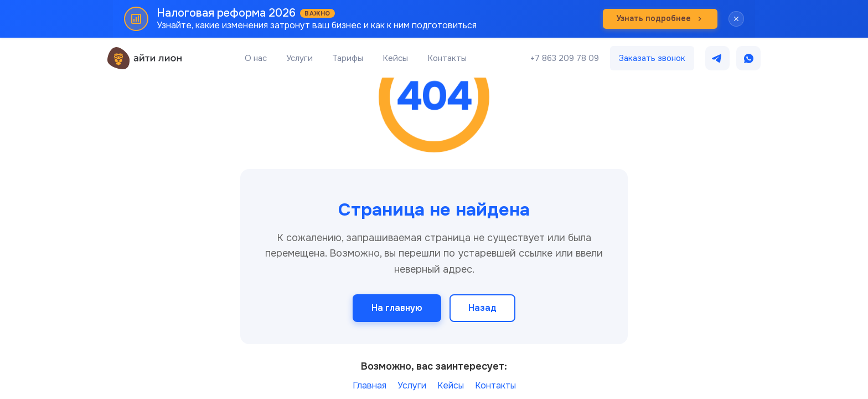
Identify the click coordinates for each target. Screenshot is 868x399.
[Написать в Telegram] (717, 58)
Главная (370, 385)
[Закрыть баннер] (736, 19)
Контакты (447, 58)
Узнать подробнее (660, 18)
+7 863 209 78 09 (565, 58)
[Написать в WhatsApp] (748, 58)
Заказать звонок (652, 58)
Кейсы (395, 58)
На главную (397, 308)
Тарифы (348, 58)
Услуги (299, 58)
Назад (482, 308)
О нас (256, 58)
